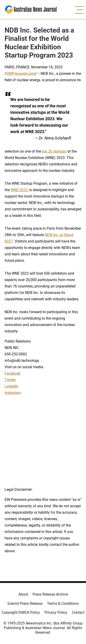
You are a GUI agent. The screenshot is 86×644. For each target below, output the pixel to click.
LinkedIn (11, 386)
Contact (78, 612)
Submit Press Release (25, 604)
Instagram (13, 393)
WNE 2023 (19, 190)
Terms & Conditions (63, 604)
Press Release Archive (50, 594)
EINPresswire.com (21, 74)
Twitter (10, 380)
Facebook (12, 373)
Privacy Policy (56, 612)
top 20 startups (54, 151)
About (23, 594)
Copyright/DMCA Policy (21, 612)
